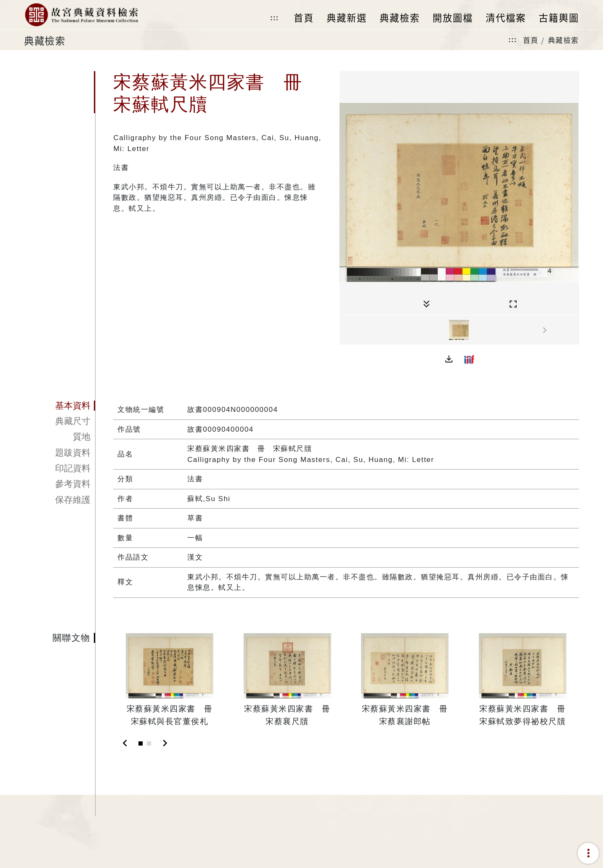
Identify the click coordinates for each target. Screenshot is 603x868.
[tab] (60, 406)
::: (274, 18)
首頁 (531, 40)
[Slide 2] (149, 743)
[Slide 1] (141, 743)
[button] (449, 359)
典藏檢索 (563, 40)
